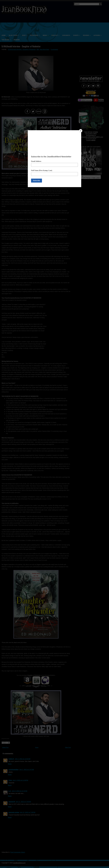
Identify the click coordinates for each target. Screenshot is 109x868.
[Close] (81, 131)
